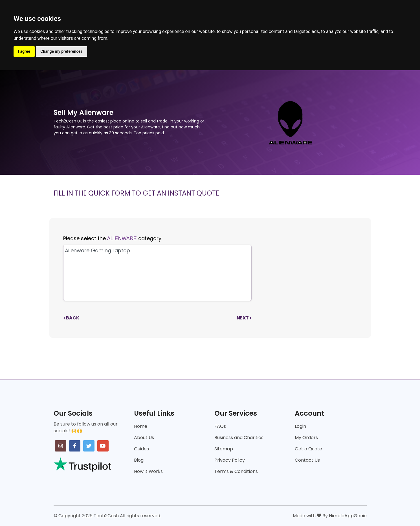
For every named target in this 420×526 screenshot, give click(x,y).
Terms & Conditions (236, 471)
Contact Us (307, 460)
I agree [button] (24, 51)
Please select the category (112, 238)
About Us (144, 438)
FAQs (220, 426)
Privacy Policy (230, 460)
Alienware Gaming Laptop (157, 250)
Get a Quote (308, 449)
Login (300, 426)
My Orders (306, 438)
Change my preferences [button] (61, 51)
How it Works (148, 471)
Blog (139, 460)
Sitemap (224, 449)
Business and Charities (239, 438)
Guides (141, 449)
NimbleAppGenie (348, 516)
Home (141, 426)
